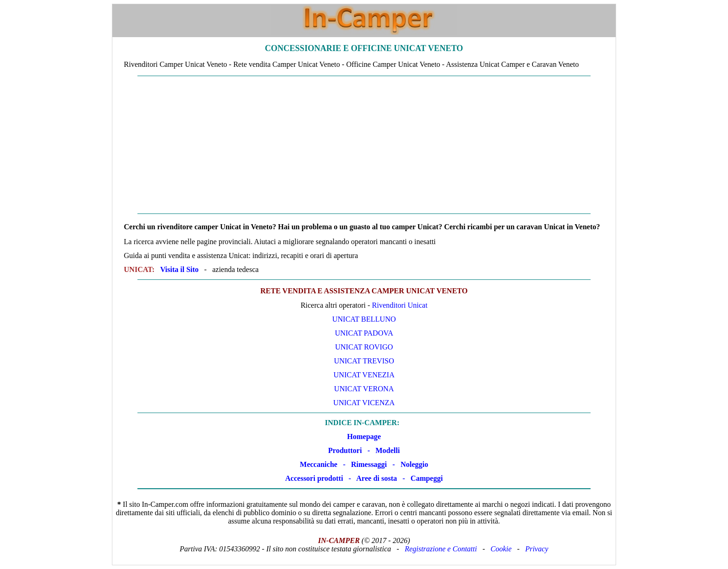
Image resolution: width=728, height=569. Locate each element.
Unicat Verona (364, 389)
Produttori (345, 450)
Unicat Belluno (364, 319)
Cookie (501, 549)
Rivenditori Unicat (400, 305)
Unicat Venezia (364, 375)
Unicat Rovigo (364, 347)
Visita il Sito (179, 269)
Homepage (364, 436)
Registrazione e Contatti (441, 549)
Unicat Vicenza (364, 403)
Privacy (537, 549)
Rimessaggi (369, 464)
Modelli (388, 450)
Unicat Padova (364, 333)
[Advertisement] (364, 145)
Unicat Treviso (364, 361)
